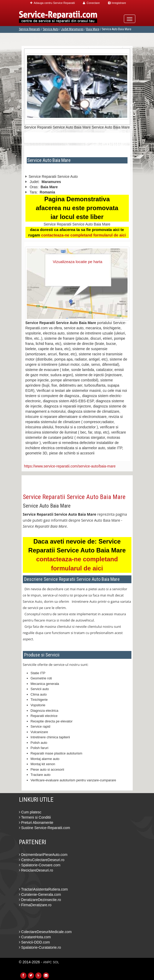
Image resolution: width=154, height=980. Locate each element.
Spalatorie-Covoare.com (40, 865)
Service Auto (51, 29)
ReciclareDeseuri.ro (36, 870)
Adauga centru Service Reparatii (52, 3)
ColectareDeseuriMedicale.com (45, 932)
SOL (56, 962)
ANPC (47, 962)
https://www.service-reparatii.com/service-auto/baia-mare (70, 466)
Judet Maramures (72, 29)
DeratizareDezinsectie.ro (40, 900)
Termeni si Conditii (35, 817)
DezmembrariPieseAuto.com (43, 855)
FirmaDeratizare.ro (35, 905)
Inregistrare (117, 3)
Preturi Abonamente (36, 823)
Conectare (91, 3)
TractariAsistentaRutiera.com (43, 889)
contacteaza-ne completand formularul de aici (84, 235)
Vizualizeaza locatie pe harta (78, 262)
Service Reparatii (30, 29)
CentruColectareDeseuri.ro (42, 860)
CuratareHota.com (35, 937)
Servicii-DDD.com (34, 942)
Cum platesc (30, 812)
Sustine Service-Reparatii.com (45, 828)
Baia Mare (93, 29)
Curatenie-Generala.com (40, 894)
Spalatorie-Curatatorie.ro (40, 947)
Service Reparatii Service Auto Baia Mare (74, 497)
